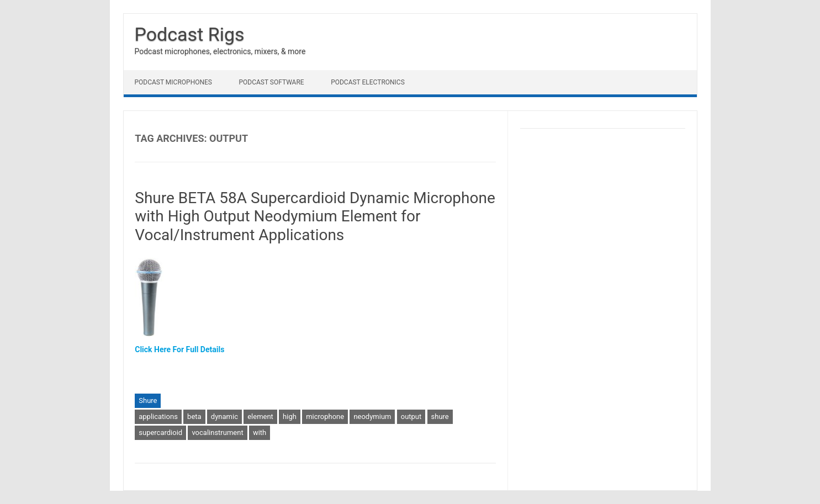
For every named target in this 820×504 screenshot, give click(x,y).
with (260, 433)
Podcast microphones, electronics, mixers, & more (220, 51)
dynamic (224, 417)
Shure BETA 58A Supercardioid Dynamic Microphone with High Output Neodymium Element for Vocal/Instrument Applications (315, 216)
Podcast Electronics (368, 82)
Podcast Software (271, 82)
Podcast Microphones (173, 82)
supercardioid (160, 433)
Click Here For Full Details (179, 349)
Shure (148, 400)
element (260, 417)
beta (194, 417)
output (411, 417)
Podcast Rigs (190, 34)
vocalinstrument (217, 433)
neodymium (372, 417)
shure (440, 417)
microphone (325, 417)
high (290, 417)
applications (158, 417)
